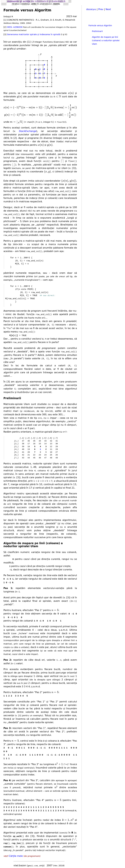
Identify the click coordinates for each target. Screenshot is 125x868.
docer (91, 9)
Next (108, 9)
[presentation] (71, 93)
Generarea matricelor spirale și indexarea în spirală (34, 34)
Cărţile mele (16, 853)
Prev (101, 9)
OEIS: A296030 (15, 27)
